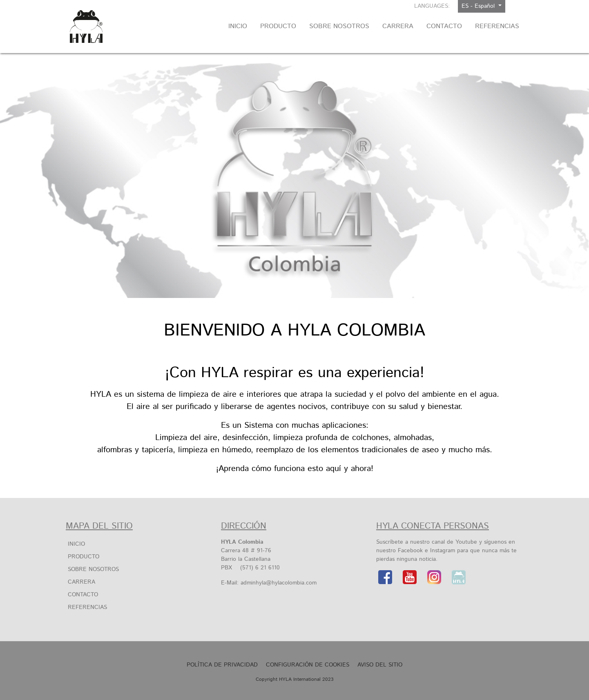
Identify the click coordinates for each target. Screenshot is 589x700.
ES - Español (479, 6)
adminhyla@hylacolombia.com (279, 583)
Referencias (87, 607)
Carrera (81, 582)
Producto (84, 557)
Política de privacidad (222, 665)
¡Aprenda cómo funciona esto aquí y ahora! (295, 469)
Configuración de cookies (308, 665)
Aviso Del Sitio (380, 665)
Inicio (76, 544)
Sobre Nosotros (93, 569)
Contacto (83, 595)
